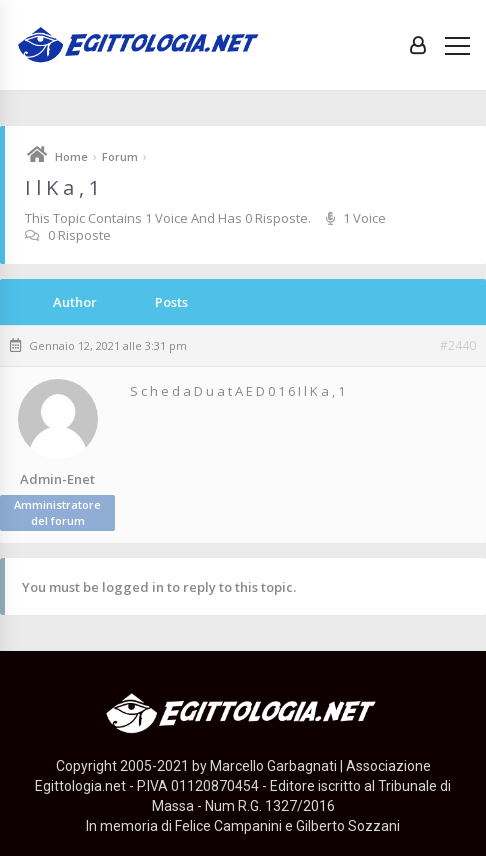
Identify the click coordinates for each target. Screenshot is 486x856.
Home (71, 156)
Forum (120, 156)
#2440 (458, 346)
